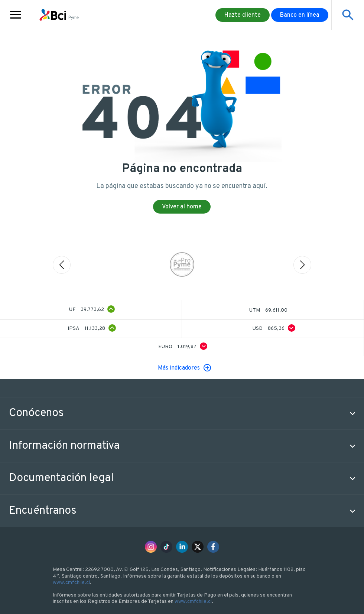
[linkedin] (182, 547)
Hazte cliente (243, 15)
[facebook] (213, 547)
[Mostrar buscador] (348, 15)
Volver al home (182, 207)
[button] (182, 413)
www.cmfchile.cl (71, 583)
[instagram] (151, 547)
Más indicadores (179, 368)
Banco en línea (300, 15)
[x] (198, 547)
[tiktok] (166, 547)
